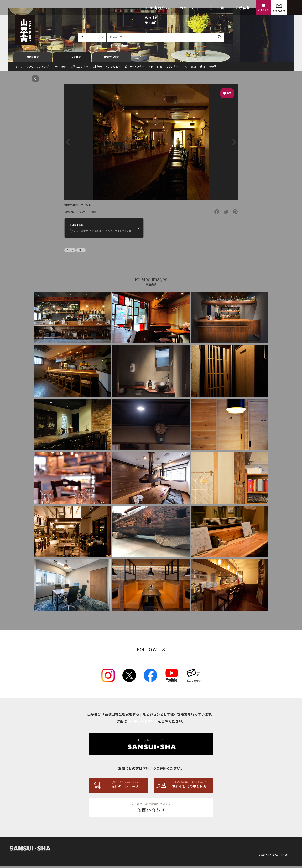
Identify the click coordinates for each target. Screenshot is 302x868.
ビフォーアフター (134, 69)
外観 (159, 69)
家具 (194, 69)
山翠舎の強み (158, 8)
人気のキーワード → (121, 45)
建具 (202, 69)
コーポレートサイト (142, 723)
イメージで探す (72, 59)
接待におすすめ (79, 69)
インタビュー (113, 69)
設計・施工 (189, 8)
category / (70, 214)
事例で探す (33, 59)
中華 (55, 69)
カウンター (172, 69)
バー (81, 252)
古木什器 (97, 69)
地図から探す (112, 59)
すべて (19, 69)
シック (70, 252)
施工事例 (217, 8)
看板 (185, 69)
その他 (213, 69)
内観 (151, 69)
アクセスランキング (38, 69)
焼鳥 (64, 69)
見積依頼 (243, 8)
